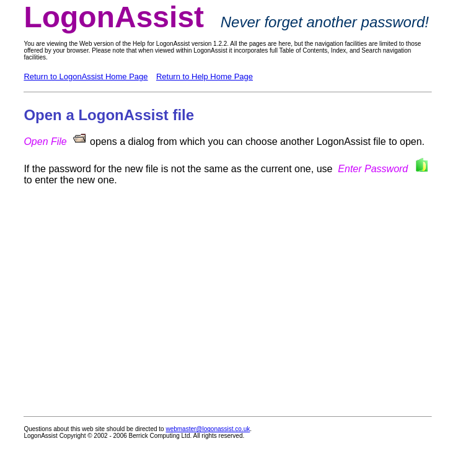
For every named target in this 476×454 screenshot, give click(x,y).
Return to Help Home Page (205, 76)
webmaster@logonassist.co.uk (208, 429)
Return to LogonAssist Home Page (86, 76)
